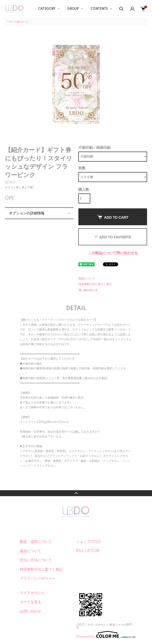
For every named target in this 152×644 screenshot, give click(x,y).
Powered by (104, 634)
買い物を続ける (88, 290)
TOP (10, 22)
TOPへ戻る (76, 493)
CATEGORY (47, 9)
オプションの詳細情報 (27, 213)
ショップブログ (88, 542)
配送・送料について (36, 542)
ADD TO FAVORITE (113, 237)
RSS (80, 551)
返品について (87, 278)
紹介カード (23, 22)
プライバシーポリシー (38, 579)
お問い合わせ (30, 611)
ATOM (93, 551)
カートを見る (30, 602)
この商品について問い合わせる (113, 253)
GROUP (73, 9)
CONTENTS (99, 9)
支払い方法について (36, 560)
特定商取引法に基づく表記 (95, 284)
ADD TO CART (113, 217)
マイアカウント (32, 593)
